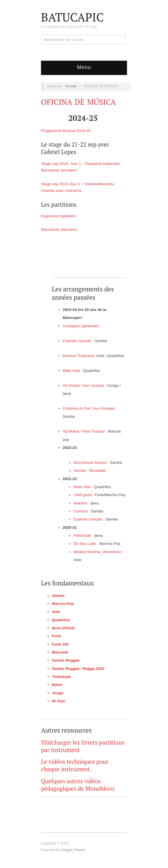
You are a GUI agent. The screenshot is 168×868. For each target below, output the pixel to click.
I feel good (83, 495)
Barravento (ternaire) (59, 229)
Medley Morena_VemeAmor (97, 552)
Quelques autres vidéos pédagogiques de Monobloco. (78, 785)
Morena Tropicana (78, 356)
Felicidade (82, 535)
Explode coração (77, 341)
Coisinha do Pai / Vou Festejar (89, 408)
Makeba (80, 503)
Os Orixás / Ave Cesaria (83, 385)
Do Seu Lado (85, 544)
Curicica (80, 511)
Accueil (71, 86)
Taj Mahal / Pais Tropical (84, 431)
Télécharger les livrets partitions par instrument (83, 746)
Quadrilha (61, 620)
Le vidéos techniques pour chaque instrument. (75, 765)
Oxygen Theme (73, 850)
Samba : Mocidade (90, 471)
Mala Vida (71, 371)
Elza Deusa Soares (90, 462)
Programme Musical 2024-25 (66, 131)
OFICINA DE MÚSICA (78, 102)
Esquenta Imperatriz (58, 216)
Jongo (58, 693)
